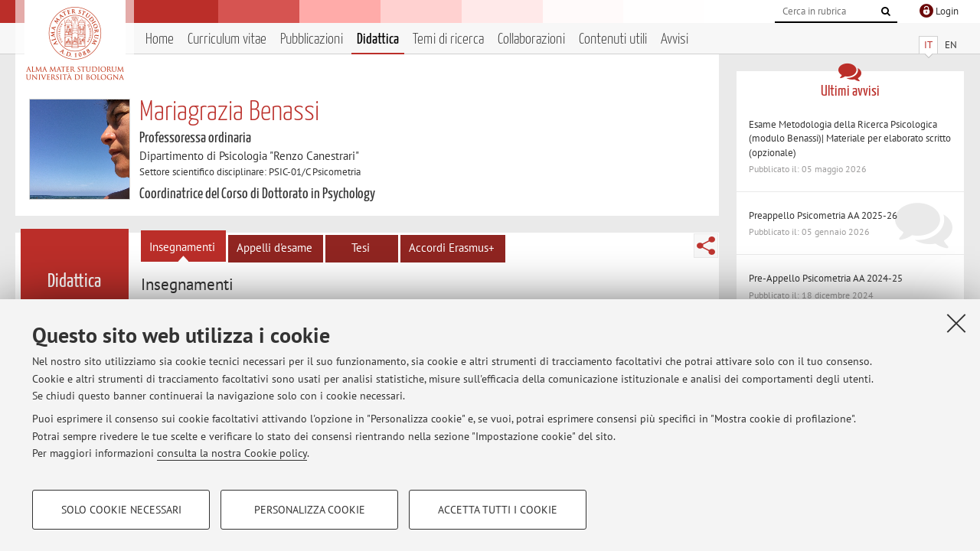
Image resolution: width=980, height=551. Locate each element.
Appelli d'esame (274, 248)
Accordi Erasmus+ (452, 248)
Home (160, 39)
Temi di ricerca (448, 39)
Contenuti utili (613, 39)
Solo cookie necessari (121, 510)
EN (951, 45)
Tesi (361, 248)
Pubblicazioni (312, 39)
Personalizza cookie (310, 510)
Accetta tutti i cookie (498, 510)
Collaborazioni (531, 39)
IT (928, 45)
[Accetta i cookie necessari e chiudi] (956, 323)
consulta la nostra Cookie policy (232, 453)
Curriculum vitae (227, 39)
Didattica (378, 39)
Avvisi (675, 39)
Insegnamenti (182, 247)
